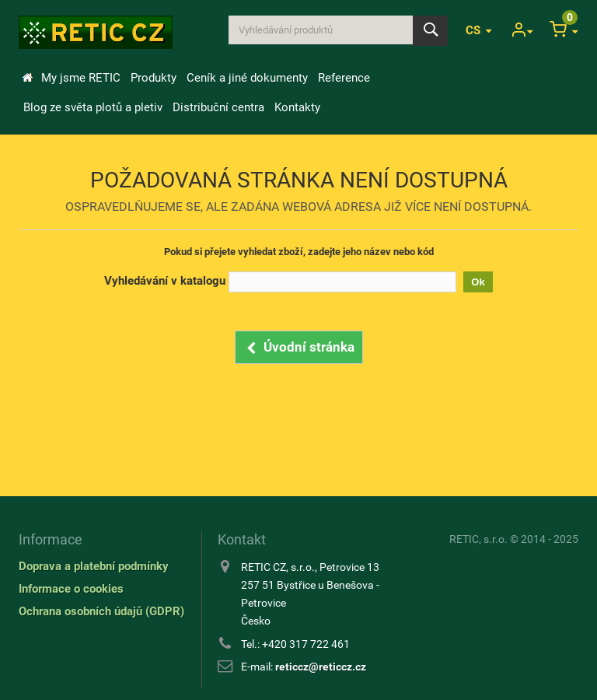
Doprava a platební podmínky (94, 566)
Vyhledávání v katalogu (165, 281)
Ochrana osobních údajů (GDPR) (101, 611)
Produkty (154, 78)
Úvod (27, 78)
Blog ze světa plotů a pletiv (93, 107)
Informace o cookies (71, 589)
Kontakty (297, 107)
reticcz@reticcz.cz (321, 667)
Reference (344, 78)
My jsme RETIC (81, 78)
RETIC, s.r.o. (478, 539)
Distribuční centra (218, 107)
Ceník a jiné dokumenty (247, 78)
